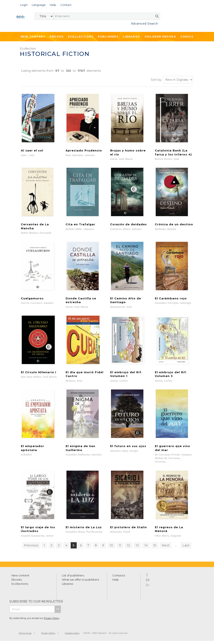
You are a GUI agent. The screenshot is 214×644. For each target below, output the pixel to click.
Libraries (131, 37)
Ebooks (57, 37)
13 (137, 548)
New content (20, 578)
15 (155, 548)
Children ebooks (160, 37)
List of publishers (73, 578)
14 (146, 548)
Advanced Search (145, 24)
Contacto (119, 578)
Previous (31, 548)
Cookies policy (72, 636)
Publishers (108, 37)
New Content (33, 37)
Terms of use (25, 636)
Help (115, 582)
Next (166, 548)
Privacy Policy (52, 621)
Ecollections (81, 37)
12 (129, 548)
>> (58, 612)
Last (186, 548)
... (176, 548)
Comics (187, 37)
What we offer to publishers (80, 582)
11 (120, 548)
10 (111, 548)
